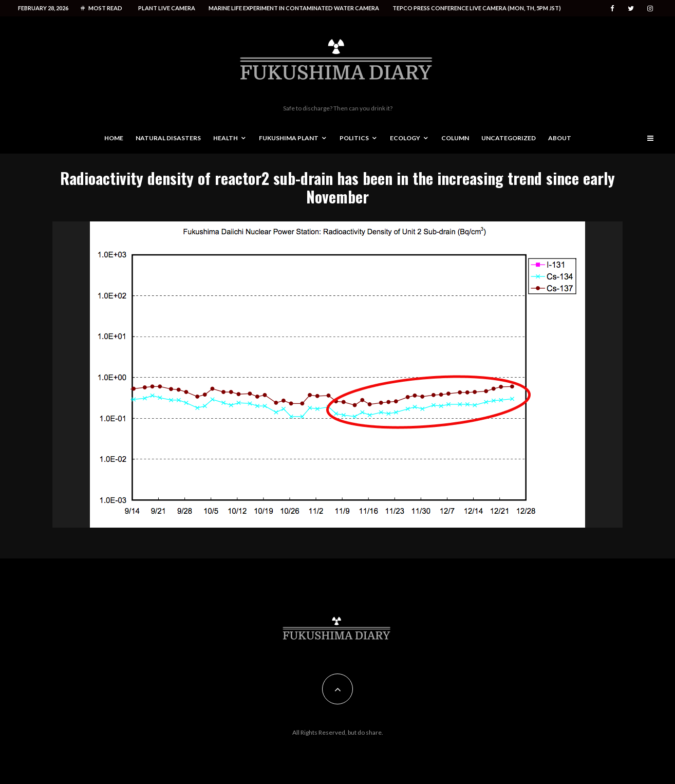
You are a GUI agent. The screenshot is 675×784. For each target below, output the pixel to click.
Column (455, 138)
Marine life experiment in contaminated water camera (294, 8)
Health (226, 138)
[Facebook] (612, 8)
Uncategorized (509, 138)
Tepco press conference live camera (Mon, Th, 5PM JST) (477, 8)
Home (114, 138)
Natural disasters (168, 138)
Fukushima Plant (289, 138)
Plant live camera (167, 8)
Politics (354, 138)
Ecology (405, 138)
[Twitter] (631, 8)
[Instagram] (650, 8)
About (560, 138)
